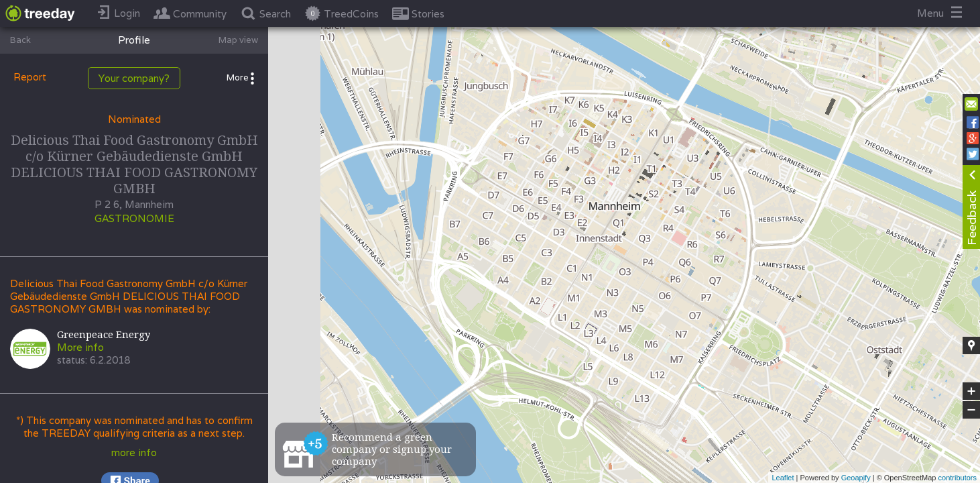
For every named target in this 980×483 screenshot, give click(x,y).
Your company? (134, 78)
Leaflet (783, 478)
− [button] (971, 410)
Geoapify (856, 478)
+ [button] (972, 391)
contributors (958, 478)
